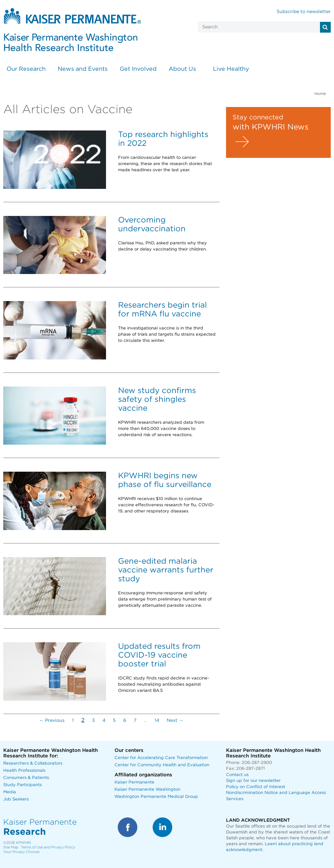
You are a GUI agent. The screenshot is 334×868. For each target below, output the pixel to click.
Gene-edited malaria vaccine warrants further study (166, 570)
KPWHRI (23, 843)
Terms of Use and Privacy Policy (48, 847)
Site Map (11, 847)
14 (157, 721)
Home (320, 94)
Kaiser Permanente (134, 782)
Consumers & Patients (26, 778)
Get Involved (138, 69)
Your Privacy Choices (21, 852)
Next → (175, 721)
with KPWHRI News (271, 127)
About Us (182, 69)
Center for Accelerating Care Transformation (161, 758)
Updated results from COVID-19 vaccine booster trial (159, 655)
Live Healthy (231, 69)
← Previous (52, 721)
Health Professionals (24, 771)
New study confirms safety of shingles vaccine (157, 400)
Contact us (237, 775)
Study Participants (23, 785)
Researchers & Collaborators (33, 763)
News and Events (83, 69)
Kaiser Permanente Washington (147, 790)
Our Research (26, 69)
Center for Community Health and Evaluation (162, 765)
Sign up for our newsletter (253, 781)
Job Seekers (16, 799)
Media (10, 792)
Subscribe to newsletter (304, 12)
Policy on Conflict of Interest (256, 787)
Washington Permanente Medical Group (156, 797)
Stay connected (258, 117)
